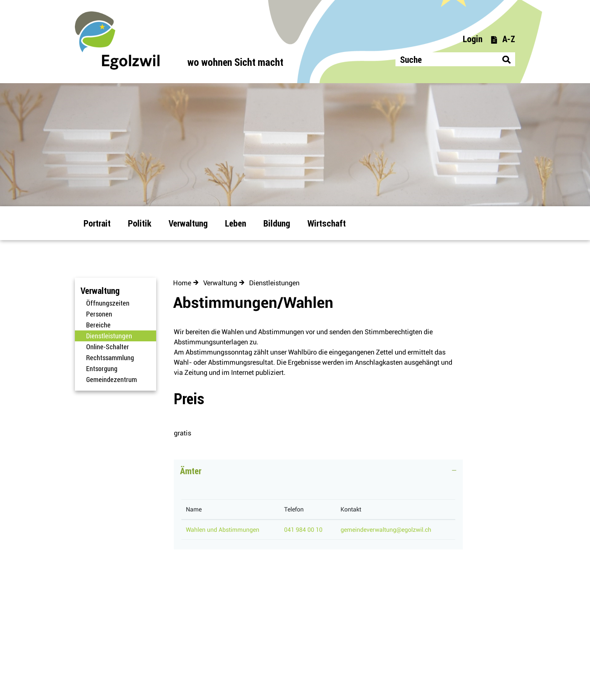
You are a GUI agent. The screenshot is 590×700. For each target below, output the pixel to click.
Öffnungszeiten (108, 303)
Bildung (277, 223)
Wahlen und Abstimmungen (223, 530)
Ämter (191, 471)
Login (473, 39)
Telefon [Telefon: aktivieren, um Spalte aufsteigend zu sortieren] (294, 509)
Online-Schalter (108, 347)
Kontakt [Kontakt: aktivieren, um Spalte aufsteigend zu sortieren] (351, 509)
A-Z (503, 39)
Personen (99, 314)
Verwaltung (188, 223)
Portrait (97, 223)
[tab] (318, 475)
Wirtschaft (327, 223)
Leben (236, 223)
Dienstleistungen (121, 336)
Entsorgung (102, 368)
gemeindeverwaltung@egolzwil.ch (386, 530)
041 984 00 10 (303, 530)
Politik (140, 223)
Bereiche (98, 325)
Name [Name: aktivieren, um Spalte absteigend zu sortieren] (194, 509)
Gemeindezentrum (112, 379)
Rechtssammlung (110, 358)
